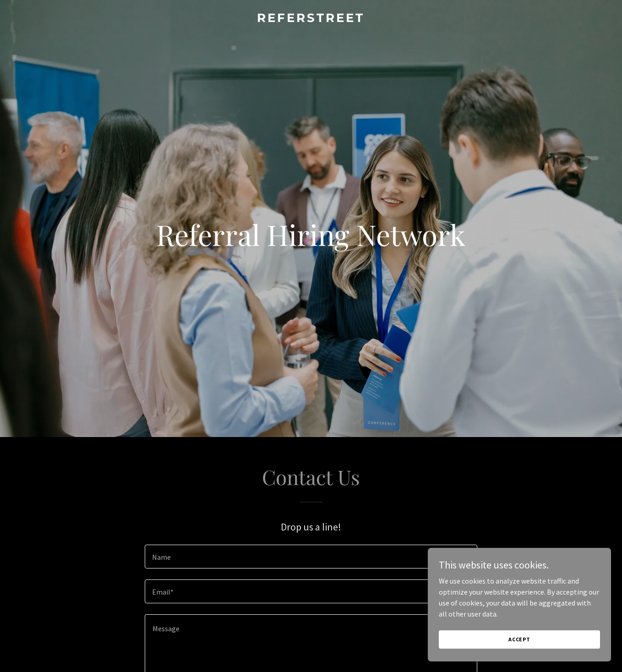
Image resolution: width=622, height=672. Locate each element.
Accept (519, 658)
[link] (311, 19)
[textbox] (311, 557)
